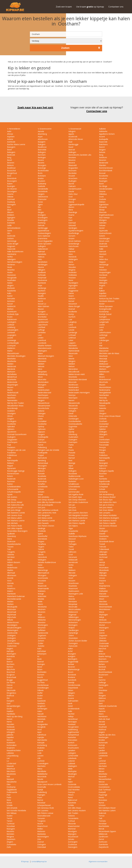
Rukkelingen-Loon (76, 479)
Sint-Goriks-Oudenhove (78, 502)
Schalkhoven (73, 484)
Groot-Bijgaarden (45, 241)
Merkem (102, 369)
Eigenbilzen (104, 204)
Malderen (11, 348)
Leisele (71, 330)
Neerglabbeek (105, 393)
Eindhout (10, 696)
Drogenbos (11, 693)
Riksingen (42, 468)
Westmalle (73, 607)
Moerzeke (42, 379)
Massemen (104, 351)
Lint (100, 758)
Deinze (10, 685)
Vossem (72, 581)
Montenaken (43, 382)
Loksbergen (104, 340)
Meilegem (103, 361)
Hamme (72, 251)
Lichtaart (72, 335)
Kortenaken (12, 745)
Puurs (40, 797)
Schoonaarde (13, 489)
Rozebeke (42, 476)
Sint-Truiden (73, 813)
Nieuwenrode (74, 403)
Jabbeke (10, 735)
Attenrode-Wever (75, 139)
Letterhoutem (105, 332)
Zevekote (42, 638)
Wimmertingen (74, 620)
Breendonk (12, 178)
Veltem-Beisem (13, 562)
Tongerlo (11, 552)
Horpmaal (42, 278)
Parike (71, 445)
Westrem (41, 609)
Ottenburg (73, 434)
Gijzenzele (103, 231)
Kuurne (102, 748)
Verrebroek (73, 562)
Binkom (10, 165)
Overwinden (104, 442)
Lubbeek (72, 763)
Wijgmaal (72, 615)
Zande (102, 630)
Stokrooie (11, 541)
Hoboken (103, 270)
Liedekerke (103, 756)
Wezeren (41, 612)
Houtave (72, 278)
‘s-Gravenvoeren (44, 129)
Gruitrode (103, 244)
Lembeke (41, 332)
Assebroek (73, 137)
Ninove (102, 782)
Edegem (71, 693)
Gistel (70, 706)
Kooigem (41, 312)
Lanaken (72, 750)
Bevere (41, 160)
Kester (102, 304)
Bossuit (102, 173)
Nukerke (102, 408)
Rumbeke (103, 479)
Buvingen (11, 186)
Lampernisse (104, 319)
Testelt (102, 544)
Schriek (102, 489)
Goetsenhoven (105, 233)
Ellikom (71, 696)
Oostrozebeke (74, 787)
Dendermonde (74, 685)
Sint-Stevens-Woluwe (108, 526)
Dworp (71, 202)
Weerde (71, 599)
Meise (40, 769)
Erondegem (42, 218)
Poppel (40, 455)
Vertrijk (102, 562)
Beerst (102, 147)
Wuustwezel (73, 837)
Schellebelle (42, 487)
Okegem (102, 413)
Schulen (41, 492)
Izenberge (42, 288)
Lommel (102, 761)
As (38, 656)
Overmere (42, 442)
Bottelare (42, 176)
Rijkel (70, 466)
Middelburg (42, 374)
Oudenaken (73, 437)
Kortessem (73, 745)
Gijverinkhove (43, 231)
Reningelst (103, 463)
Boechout (11, 672)
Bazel (71, 147)
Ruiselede (72, 803)
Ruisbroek (11, 479)
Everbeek (11, 223)
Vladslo (10, 570)
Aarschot (102, 649)
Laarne (40, 750)
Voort (71, 578)
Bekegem (11, 152)
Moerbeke (73, 377)
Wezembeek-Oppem (107, 831)
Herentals (41, 719)
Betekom (103, 157)
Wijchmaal (11, 615)
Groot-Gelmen (74, 241)
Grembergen (104, 238)
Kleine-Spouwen (106, 306)
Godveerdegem (44, 233)
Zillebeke (103, 641)
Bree (101, 677)
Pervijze (102, 447)
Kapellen (102, 293)
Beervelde (42, 150)
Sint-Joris (41, 507)
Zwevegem (73, 847)
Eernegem (11, 204)
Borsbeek (72, 675)
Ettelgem (103, 220)
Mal (100, 346)
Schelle (10, 805)
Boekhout (11, 168)
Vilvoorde (72, 824)
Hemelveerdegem (14, 262)
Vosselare (42, 581)
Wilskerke (42, 620)
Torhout (71, 821)
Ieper (39, 732)
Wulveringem (12, 630)
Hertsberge (104, 265)
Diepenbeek (73, 688)
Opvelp (71, 432)
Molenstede (12, 382)
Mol (8, 777)
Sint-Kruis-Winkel (106, 510)
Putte (9, 797)
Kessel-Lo (42, 304)
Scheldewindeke (14, 487)
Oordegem (11, 421)
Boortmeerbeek (105, 672)
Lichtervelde (73, 756)
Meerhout (11, 769)
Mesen (101, 771)
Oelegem (72, 411)
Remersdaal (43, 463)
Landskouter (43, 322)
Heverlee (11, 270)
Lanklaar (10, 325)
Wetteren (41, 831)
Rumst (101, 803)
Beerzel (71, 150)
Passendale (104, 445)
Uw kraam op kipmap (90, 7)
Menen (102, 769)
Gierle (9, 231)
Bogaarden (73, 168)
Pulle (9, 458)
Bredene (72, 677)
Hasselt (40, 714)
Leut (39, 335)
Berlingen (42, 157)
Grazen (71, 238)
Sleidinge (41, 528)
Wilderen (41, 617)
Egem (40, 204)
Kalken (102, 291)
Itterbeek (11, 288)
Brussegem (12, 181)
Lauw (70, 325)
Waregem (11, 829)
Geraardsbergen (13, 706)
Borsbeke (72, 173)
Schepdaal (103, 487)
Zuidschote (12, 646)
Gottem (10, 238)
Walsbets (41, 591)
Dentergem (103, 685)
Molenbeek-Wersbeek (77, 379)
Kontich (71, 743)
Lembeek (11, 332)
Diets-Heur (73, 194)
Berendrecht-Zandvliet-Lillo (80, 155)
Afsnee (10, 134)
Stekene (71, 816)
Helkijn (71, 716)
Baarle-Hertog (105, 656)
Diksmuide (11, 690)
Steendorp (11, 536)
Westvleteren (104, 609)
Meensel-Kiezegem (46, 356)
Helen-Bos (103, 259)
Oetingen (41, 413)
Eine (9, 207)
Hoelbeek (42, 272)
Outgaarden (12, 440)
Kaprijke (41, 737)
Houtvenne (42, 280)
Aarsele (41, 131)
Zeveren (102, 638)
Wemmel (72, 829)
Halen (40, 711)
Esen (70, 220)
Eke (39, 207)
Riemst (40, 800)
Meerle (71, 359)
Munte (10, 390)
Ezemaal (72, 223)
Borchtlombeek (105, 171)
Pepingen (41, 795)
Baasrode (103, 142)
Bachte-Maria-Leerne (16, 144)
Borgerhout (12, 173)
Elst (8, 698)
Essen (40, 698)
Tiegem (41, 547)
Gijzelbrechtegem (76, 231)
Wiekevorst (73, 612)
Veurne (40, 824)
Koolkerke (72, 312)
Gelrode (41, 225)
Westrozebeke (74, 609)
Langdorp (72, 322)
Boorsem (72, 171)
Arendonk (11, 656)
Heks (40, 259)
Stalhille (71, 534)
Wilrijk (101, 617)
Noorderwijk (12, 408)
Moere (102, 377)
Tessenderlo (73, 818)
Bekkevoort (103, 662)
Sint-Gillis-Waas (74, 808)
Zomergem (73, 842)
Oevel (71, 413)
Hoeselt (102, 724)
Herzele (102, 722)
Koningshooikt (105, 309)
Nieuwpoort (42, 782)
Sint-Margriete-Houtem (78, 515)
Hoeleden (72, 272)
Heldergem (73, 259)
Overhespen (12, 442)
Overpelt (102, 792)
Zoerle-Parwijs (13, 643)
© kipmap (25, 862)
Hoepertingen (105, 272)
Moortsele (103, 382)
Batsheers (103, 144)
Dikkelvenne (43, 197)
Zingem (10, 842)
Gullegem (42, 246)
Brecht (40, 677)
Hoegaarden (43, 724)
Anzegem (72, 654)
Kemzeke (11, 298)
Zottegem (42, 844)
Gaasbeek (41, 701)
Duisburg (11, 202)
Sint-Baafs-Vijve (75, 497)
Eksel (9, 210)
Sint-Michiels (12, 523)
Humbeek (42, 283)
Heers (101, 714)
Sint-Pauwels (43, 523)
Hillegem (41, 270)
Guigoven (11, 246)
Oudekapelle (43, 437)
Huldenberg (73, 729)
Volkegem (72, 575)
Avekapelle (103, 139)
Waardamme (104, 586)
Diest (101, 688)
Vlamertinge (43, 570)
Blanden (102, 165)
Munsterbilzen (105, 387)
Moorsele (72, 382)
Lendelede (103, 753)
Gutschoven (73, 246)
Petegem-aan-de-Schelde (48, 450)
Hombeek (103, 275)
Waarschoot (42, 826)
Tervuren (41, 818)
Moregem (42, 385)
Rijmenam (11, 468)
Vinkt (70, 568)
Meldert (41, 364)
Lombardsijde (13, 343)
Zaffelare (41, 630)
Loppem (72, 343)
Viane (40, 565)
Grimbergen (42, 709)
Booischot (11, 171)
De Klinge (103, 186)
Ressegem (42, 466)
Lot (100, 343)
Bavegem (11, 147)
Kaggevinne (73, 291)
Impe (40, 285)
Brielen (40, 178)
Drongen (72, 199)
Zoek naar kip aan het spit (35, 107)
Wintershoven (13, 622)
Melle (70, 769)
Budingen (72, 181)
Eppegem (11, 218)
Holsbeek (11, 727)
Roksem (41, 471)
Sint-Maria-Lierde (45, 518)
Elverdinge (73, 212)
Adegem (72, 131)
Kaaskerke (11, 291)
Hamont (102, 251)
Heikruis (41, 257)
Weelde (41, 599)
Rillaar (71, 468)
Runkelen (72, 481)
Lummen (102, 763)
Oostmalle (42, 787)
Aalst (9, 131)
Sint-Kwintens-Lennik (16, 513)
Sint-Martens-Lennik (46, 521)
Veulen (10, 565)
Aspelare (11, 137)
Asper (40, 137)
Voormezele (43, 578)
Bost (9, 176)
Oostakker (42, 421)
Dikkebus (103, 194)
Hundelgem (73, 283)
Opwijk (40, 790)
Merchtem (11, 771)
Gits (9, 233)
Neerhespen (43, 395)
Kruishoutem (73, 748)
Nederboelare (43, 390)
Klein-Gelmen (43, 306)
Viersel (102, 565)
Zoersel (40, 842)
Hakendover (43, 249)
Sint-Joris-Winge (14, 510)
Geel (9, 703)
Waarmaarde (43, 588)
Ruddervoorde (74, 476)
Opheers (10, 429)
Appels (71, 134)
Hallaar (71, 249)
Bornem (41, 675)
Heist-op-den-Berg (14, 716)
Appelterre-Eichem (107, 134)
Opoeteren (11, 432)
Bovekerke (103, 176)
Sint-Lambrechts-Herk (47, 513)
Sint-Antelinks (43, 497)
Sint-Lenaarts (104, 513)
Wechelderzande (14, 599)
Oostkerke (11, 424)
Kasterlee (72, 737)
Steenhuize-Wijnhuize (77, 536)
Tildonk (41, 549)
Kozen (10, 317)
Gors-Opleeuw (44, 236)
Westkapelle (12, 607)
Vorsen (102, 578)
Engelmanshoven (106, 215)
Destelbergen (43, 688)
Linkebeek (72, 758)
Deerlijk (71, 682)
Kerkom (72, 298)
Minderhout (12, 377)
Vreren (40, 583)
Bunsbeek (72, 680)
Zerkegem (11, 638)
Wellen (40, 829)
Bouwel (71, 176)
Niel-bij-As (103, 400)
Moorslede (42, 777)
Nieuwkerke (12, 782)
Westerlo (10, 831)
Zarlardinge (73, 633)
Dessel (10, 688)
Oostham (103, 421)
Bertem (10, 667)
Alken (101, 651)
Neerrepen (73, 398)
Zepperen (103, 635)
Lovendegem (43, 763)
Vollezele (103, 575)
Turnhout (11, 824)
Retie (9, 800)
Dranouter (42, 199)
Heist (101, 257)
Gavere (102, 701)
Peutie (71, 450)
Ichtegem (11, 732)
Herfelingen (42, 265)
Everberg (41, 223)
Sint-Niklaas (12, 813)
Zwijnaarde (104, 646)
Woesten (41, 622)
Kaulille (40, 296)
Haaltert (10, 711)
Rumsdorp (42, 481)
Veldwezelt (73, 560)
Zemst (101, 839)
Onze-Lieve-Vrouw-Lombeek (49, 784)
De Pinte (41, 682)
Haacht (102, 709)
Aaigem (10, 649)
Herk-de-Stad (104, 719)
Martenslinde (74, 351)
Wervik (101, 829)
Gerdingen (73, 228)
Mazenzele (73, 353)
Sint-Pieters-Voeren (46, 526)
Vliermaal (11, 573)
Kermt (40, 301)
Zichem (41, 641)
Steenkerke (104, 536)
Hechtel (71, 714)
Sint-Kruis (72, 510)
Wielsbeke (42, 834)
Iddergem (103, 283)
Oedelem (11, 411)
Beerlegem (73, 659)
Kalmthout (42, 735)
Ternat (9, 818)
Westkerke (42, 607)
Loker (71, 340)
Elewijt (102, 210)
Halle (101, 249)
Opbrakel (11, 426)
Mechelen (103, 766)
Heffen (10, 257)
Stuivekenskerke (14, 544)
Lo (8, 761)
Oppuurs (41, 432)
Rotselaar (41, 803)
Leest (101, 327)
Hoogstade (12, 278)
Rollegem (72, 471)
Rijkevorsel (73, 800)
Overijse (71, 792)
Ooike (40, 419)
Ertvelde (10, 220)
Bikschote (11, 669)
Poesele (72, 453)
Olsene (40, 416)
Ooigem (10, 419)
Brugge (10, 680)
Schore (40, 489)
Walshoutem (74, 591)
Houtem (102, 278)
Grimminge (12, 241)
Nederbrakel (73, 390)
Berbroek (11, 155)
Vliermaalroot (43, 573)
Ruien (101, 476)
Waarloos (11, 588)
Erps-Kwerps (104, 218)
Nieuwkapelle (104, 403)
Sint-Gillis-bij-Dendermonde (49, 502)
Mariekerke (104, 348)
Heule (9, 267)
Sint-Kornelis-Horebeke (16, 810)
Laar (70, 319)
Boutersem (103, 675)
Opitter (71, 429)
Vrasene (102, 581)
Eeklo (101, 693)
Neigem (41, 400)
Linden (40, 338)
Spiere (40, 534)
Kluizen (41, 309)
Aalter (70, 649)
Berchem (41, 155)
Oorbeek (103, 419)
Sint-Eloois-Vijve (106, 500)
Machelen (72, 346)
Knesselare (73, 740)
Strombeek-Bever (106, 541)
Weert (101, 599)
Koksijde (41, 743)
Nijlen (70, 782)
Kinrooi (10, 740)
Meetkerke (11, 361)
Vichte (71, 565)
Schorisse (72, 489)
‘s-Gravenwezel (75, 129)
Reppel (10, 466)
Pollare (102, 453)
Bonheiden (42, 672)
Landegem (11, 322)
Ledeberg (11, 327)
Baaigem (41, 142)
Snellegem (103, 531)
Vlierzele (72, 573)
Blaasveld (72, 165)
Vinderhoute (12, 568)
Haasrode (11, 249)
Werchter (103, 602)
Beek (39, 659)
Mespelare (42, 372)
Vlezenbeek (104, 570)
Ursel (70, 554)
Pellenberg (42, 447)
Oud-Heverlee (74, 790)
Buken (10, 184)
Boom (71, 672)
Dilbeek (40, 690)
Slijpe (70, 528)
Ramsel (71, 458)
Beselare (72, 157)
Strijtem (72, 541)
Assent (102, 137)
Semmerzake (74, 492)
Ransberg (42, 460)
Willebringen (73, 617)
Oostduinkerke (74, 421)
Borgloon (11, 675)
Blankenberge (74, 669)
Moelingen (72, 774)
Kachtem (41, 291)
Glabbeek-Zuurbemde (108, 706)
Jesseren (72, 288)
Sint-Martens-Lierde (77, 521)
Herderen (11, 265)
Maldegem (72, 766)
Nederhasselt (13, 393)
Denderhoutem (75, 189)
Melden (10, 364)
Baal (70, 142)
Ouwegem (73, 440)
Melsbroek (11, 366)
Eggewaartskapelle (76, 204)
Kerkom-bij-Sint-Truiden (109, 298)
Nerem (71, 400)
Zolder (40, 643)
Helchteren (42, 716)
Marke (10, 351)
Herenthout (73, 719)
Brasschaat (11, 677)
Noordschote (43, 408)
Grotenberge (74, 244)
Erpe (70, 218)
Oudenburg (42, 792)
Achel (70, 651)
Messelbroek (74, 372)
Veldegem (42, 560)
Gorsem (72, 236)
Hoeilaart (72, 724)
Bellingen (72, 152)
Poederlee (11, 453)
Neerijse (72, 395)
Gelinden (103, 223)
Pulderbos (103, 455)
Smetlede (42, 531)
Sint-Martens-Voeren (108, 521)
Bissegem (42, 165)
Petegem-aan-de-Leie (16, 450)
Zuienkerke (103, 844)
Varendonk (42, 557)
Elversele (103, 212)
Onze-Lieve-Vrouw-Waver (110, 416)
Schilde (71, 805)
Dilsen (71, 690)
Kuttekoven (12, 319)
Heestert (103, 254)
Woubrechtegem (14, 628)
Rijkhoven (103, 466)
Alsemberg (42, 134)
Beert (9, 150)
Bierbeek (102, 667)
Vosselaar (11, 826)
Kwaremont (43, 319)
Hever (101, 267)
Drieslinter (103, 690)
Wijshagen (103, 615)
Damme (102, 680)
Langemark (104, 322)
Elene (70, 210)
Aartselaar (42, 651)
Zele (39, 839)
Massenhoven (13, 353)
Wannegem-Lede (75, 594)
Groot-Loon (104, 241)
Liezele (10, 338)
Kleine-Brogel (74, 306)
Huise (71, 280)
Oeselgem (11, 413)
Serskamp (103, 492)
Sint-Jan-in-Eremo (106, 505)
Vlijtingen (103, 573)
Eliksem (10, 212)
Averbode (11, 142)
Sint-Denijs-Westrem (77, 500)
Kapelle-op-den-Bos (107, 735)
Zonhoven (103, 842)
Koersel (71, 309)
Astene (10, 139)
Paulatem (11, 447)
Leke (101, 330)
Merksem (11, 372)
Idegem (10, 285)
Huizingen (103, 280)
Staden (10, 816)
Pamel (40, 445)
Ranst (70, 797)
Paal (9, 445)
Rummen (11, 481)
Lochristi (41, 761)
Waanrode (42, 586)
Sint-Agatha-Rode (76, 494)
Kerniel (71, 301)
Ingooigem (73, 285)
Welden (10, 602)
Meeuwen (42, 361)
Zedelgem (11, 635)
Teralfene (42, 544)
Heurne (41, 267)
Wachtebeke (104, 826)
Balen (9, 659)
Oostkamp (11, 787)
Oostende (72, 784)
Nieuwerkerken (105, 779)
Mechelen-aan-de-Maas (109, 353)
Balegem (41, 144)
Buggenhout (43, 680)
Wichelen (10, 834)
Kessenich (72, 304)
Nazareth (103, 777)
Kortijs (71, 314)
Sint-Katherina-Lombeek (48, 510)
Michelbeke (12, 374)
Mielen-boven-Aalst (76, 374)
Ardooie (102, 654)
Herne (9, 722)
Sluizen (102, 528)
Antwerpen (42, 654)
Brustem (41, 181)
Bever (40, 667)
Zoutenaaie (104, 643)
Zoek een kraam (64, 7)
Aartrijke (10, 651)
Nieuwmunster (44, 406)
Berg (101, 155)
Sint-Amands (12, 808)
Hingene (72, 270)
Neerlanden (104, 395)
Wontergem (43, 625)
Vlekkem (72, 570)
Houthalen (11, 280)
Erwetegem (42, 220)
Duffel (40, 693)
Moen (40, 377)
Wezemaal (11, 612)
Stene (9, 539)
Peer (9, 795)
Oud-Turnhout (105, 790)
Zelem (71, 635)
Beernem (103, 659)
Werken (10, 604)
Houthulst (103, 727)
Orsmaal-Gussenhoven (17, 434)
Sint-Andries (12, 497)
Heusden (72, 267)
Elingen (41, 212)
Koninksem (12, 312)
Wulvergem (104, 628)
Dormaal (11, 199)
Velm (101, 560)
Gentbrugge (43, 228)
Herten (71, 265)
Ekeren (71, 207)
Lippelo (102, 338)
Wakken (102, 588)
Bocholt (102, 669)
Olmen (10, 416)
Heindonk (72, 257)
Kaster (10, 296)
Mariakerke (73, 348)
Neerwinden (12, 400)
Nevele (40, 779)
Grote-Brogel (12, 244)
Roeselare (103, 800)
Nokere (102, 406)
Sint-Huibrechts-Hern (108, 502)
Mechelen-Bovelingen (16, 356)
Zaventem (11, 839)
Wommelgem (43, 837)
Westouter (11, 609)
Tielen (71, 547)
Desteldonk (42, 191)
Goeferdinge (73, 233)
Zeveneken (73, 638)
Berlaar (71, 664)
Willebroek (103, 834)
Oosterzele (103, 784)
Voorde (10, 578)
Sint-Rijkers (73, 526)
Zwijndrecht (104, 847)
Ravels (101, 797)
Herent (10, 719)
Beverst (71, 163)
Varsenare (72, 557)
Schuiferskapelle (14, 492)
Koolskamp (104, 312)
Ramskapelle (104, 458)
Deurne (102, 191)
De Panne (11, 682)
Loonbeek (42, 343)
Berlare (102, 664)
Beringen (41, 664)
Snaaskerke (73, 531)
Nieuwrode (73, 406)
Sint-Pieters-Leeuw (45, 813)
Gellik (9, 225)
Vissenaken (104, 568)
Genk (70, 703)
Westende (103, 604)
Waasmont (73, 588)
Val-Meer (11, 557)
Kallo (9, 293)
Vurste (10, 586)
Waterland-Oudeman (16, 596)
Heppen (102, 262)
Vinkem (41, 568)
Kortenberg (42, 745)
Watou (71, 596)
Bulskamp (42, 184)
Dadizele (41, 186)
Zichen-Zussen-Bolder (78, 641)
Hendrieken (42, 262)
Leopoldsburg (12, 756)
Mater (40, 353)
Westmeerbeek (105, 607)
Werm (40, 604)
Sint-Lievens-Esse (14, 515)
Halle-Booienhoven (15, 251)
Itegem (102, 285)
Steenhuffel (42, 536)
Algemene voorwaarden (98, 862)
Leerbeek (72, 327)
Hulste (10, 283)
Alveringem (11, 654)
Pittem (71, 795)
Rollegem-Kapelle (106, 471)
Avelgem (72, 656)
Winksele (103, 620)
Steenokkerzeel (44, 816)
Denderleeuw (43, 685)
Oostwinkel (104, 424)
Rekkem (10, 463)
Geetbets (41, 703)
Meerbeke (11, 359)
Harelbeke (11, 714)
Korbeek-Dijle (13, 314)
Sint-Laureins (43, 810)
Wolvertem (73, 622)
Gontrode (11, 236)
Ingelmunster (73, 732)
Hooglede (41, 727)
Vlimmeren (11, 575)
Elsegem (102, 696)
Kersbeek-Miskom (106, 301)
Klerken (10, 309)
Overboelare (104, 440)
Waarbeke (72, 586)
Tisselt (71, 549)
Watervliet (42, 596)
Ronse (9, 803)
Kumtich (72, 317)
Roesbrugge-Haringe (16, 471)
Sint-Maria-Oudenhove (78, 518)
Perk (70, 447)
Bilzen (40, 669)
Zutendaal (42, 847)
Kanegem (42, 293)
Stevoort (72, 539)
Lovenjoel (11, 346)
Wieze (101, 612)
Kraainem (11, 748)
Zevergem (11, 641)
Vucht (101, 583)
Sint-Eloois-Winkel (14, 502)
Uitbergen (103, 552)
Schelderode (104, 484)
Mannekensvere (44, 348)
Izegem (102, 732)
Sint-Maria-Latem (14, 518)
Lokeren (71, 761)
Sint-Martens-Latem (107, 810)
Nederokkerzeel (44, 393)
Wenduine (72, 602)
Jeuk (101, 288)
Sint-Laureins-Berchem (78, 513)
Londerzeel (11, 763)
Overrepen (73, 442)
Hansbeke (42, 254)
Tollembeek (104, 549)
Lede (39, 753)
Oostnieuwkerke (75, 424)
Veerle (10, 560)
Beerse (10, 662)
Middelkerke (42, 774)
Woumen (41, 628)
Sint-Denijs (11, 500)
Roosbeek (72, 474)
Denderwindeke (105, 189)
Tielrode (102, 547)
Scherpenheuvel (44, 805)
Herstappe (72, 722)
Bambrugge (73, 144)
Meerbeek (103, 356)
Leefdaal (41, 327)
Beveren (72, 160)
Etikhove (102, 698)
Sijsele (10, 494)
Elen (39, 210)
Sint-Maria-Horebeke (108, 515)
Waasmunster (74, 826)
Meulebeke (11, 774)
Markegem (42, 351)
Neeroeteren (43, 398)
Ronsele (41, 474)
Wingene (10, 837)
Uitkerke (10, 554)
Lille (39, 758)
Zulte (9, 847)
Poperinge (103, 795)
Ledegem (72, 753)
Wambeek (11, 594)
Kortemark (103, 743)
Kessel (10, 304)
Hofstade (41, 275)
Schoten (102, 805)
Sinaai (40, 494)
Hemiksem (103, 716)
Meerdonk (42, 359)
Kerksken (11, 301)
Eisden (40, 696)
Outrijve (41, 440)
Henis (71, 262)
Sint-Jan (71, 505)
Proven (71, 455)
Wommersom (105, 622)
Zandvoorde (12, 633)
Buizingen (103, 181)
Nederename (104, 390)
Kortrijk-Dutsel (105, 314)
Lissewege (11, 340)
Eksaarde (103, 207)
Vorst (9, 581)
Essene (71, 698)
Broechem (73, 178)
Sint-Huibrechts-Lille (15, 505)
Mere (40, 369)
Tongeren (41, 821)
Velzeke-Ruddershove (47, 562)
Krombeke (42, 317)
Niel (70, 779)
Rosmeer (103, 474)
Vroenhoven (73, 583)
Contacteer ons (116, 7)
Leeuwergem (12, 330)
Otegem (41, 434)
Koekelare (11, 743)
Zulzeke (41, 646)
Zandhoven (103, 837)
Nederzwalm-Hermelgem (79, 393)
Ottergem (103, 434)
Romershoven (13, 474)
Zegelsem (42, 635)
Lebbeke (10, 753)
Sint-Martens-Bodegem (109, 518)
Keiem (71, 296)
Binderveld (103, 163)
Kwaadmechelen (14, 750)
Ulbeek (40, 554)
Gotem (102, 236)
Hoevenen (11, 275)
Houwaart (11, 729)
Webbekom (104, 596)
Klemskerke (42, 740)
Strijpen (41, 541)
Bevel (9, 160)
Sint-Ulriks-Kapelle (14, 528)
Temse (102, 816)
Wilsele (10, 620)
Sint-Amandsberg (106, 494)
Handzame (11, 254)
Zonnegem (73, 643)
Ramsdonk (42, 458)
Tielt (9, 549)
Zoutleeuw (72, 844)
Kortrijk (102, 745)
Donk (101, 197)
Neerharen (11, 395)
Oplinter (102, 429)
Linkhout (72, 338)
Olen (9, 784)
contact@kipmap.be (39, 862)
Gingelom (41, 706)
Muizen (102, 385)
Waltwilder (103, 591)
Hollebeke (72, 275)
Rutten (10, 484)
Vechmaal (103, 557)
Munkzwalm (73, 387)
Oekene (41, 411)
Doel (70, 197)
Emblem (10, 215)
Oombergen (73, 419)
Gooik (9, 709)
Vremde (10, 583)
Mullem (41, 387)
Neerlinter (11, 398)
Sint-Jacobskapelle (45, 505)
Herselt (40, 722)
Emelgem (42, 215)
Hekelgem (11, 259)
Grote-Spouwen (44, 244)
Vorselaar (103, 824)
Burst (101, 184)
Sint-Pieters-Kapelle (76, 523)
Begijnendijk (73, 662)
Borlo (40, 173)
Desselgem (12, 191)
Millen (101, 374)
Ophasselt (103, 426)
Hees (70, 254)
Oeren (101, 411)
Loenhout (42, 340)
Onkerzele (72, 416)
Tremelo (102, 821)
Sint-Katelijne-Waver (107, 808)
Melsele (41, 366)
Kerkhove (42, 298)
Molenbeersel (105, 379)
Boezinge (42, 168)
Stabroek (102, 813)
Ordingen (103, 432)
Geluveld (72, 225)
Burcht (71, 184)
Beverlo (41, 163)
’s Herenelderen (13, 129)
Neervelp (103, 398)
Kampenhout (73, 735)
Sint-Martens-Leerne (16, 521)
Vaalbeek (103, 554)
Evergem (10, 701)
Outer (101, 437)
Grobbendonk (74, 709)
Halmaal (41, 251)
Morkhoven (73, 385)
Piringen (102, 450)
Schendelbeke (74, 487)
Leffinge (41, 330)
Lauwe (102, 325)
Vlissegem (42, 575)
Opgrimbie (73, 426)
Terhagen (72, 544)
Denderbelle (43, 189)
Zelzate (71, 839)
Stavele (102, 534)
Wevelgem (72, 831)
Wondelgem (12, 625)
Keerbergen (103, 737)
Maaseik (10, 766)
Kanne (71, 293)
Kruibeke (41, 748)
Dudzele (102, 199)
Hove (40, 729)
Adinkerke (103, 131)
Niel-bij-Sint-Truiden (15, 403)
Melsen (71, 366)
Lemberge (73, 332)
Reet (70, 460)
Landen (102, 750)
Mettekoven (104, 372)
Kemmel (102, 296)
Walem (10, 591)
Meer (70, 356)
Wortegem (73, 625)
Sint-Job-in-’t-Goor (14, 507)
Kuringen (103, 317)
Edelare (102, 202)
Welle (40, 602)
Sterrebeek (42, 539)
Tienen (10, 821)
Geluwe (102, 225)
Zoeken (65, 48)
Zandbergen (73, 630)
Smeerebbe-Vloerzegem (17, 531)
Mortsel (71, 777)
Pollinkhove (12, 455)
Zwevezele (73, 646)
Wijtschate (11, 617)
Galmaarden (73, 701)
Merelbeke (42, 771)
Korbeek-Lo (43, 314)
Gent (101, 703)
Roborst (102, 468)
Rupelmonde (104, 481)
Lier (8, 758)
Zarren (102, 633)
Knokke (102, 740)
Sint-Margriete (44, 515)
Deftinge (102, 682)
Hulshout (102, 729)
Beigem (102, 150)
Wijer (40, 615)
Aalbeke (102, 129)
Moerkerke (11, 379)
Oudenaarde (12, 792)
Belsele (102, 152)
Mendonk (11, 369)
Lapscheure (42, 325)
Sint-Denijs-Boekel (45, 500)
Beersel (40, 662)
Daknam (72, 186)
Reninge (72, 463)
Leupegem (11, 335)
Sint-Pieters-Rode (14, 526)
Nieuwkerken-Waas (15, 406)
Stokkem (103, 539)
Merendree (73, 369)
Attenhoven (42, 139)
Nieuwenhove (43, 403)
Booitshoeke (43, 171)
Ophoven (41, 429)
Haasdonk (103, 246)
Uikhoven (72, 552)
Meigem (72, 361)
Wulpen (71, 628)
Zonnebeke (11, 844)
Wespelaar (73, 604)
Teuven (10, 547)
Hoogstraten (73, 727)
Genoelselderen (13, 228)
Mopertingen (12, 385)
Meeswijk (103, 359)
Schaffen (41, 484)
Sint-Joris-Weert (105, 507)
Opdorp (41, 426)
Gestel (102, 228)
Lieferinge (103, 335)
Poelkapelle (42, 453)
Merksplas (72, 771)
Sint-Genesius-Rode (46, 808)
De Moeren (12, 189)
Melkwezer (103, 364)
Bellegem (42, 152)
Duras (40, 202)
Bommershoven (106, 168)
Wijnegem (72, 834)
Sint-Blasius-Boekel (107, 497)
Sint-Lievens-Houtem (77, 810)
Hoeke (10, 272)
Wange (40, 594)
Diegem (41, 194)
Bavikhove (42, 147)
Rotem (10, 476)
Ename (71, 215)
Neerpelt (10, 779)
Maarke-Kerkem (44, 346)
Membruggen (105, 366)
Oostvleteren (104, 787)
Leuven (40, 756)
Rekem (102, 460)
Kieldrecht (11, 306)
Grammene (42, 238)
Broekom (103, 178)
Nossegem (73, 408)
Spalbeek (11, 534)
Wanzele (102, 594)
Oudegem (11, 437)
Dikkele (10, 197)
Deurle (71, 191)
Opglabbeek (12, 790)
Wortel (102, 625)
